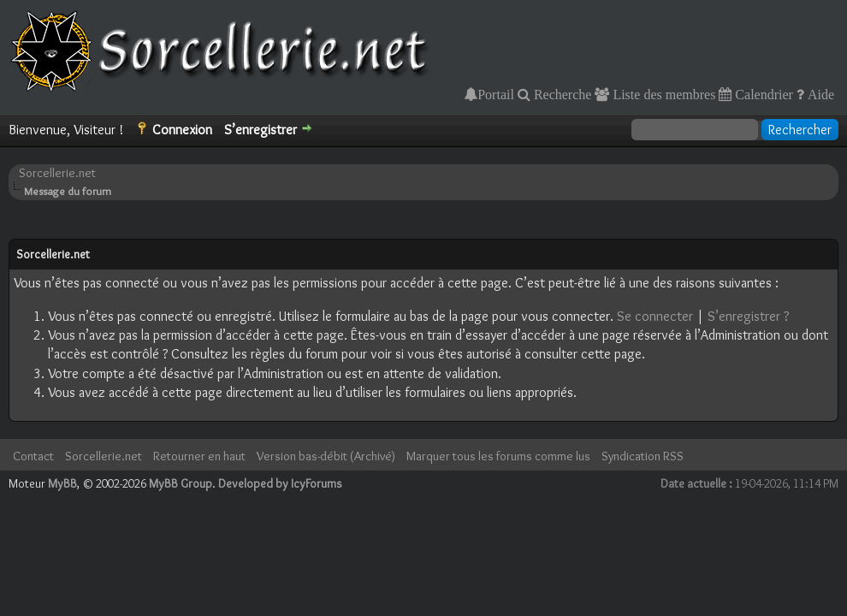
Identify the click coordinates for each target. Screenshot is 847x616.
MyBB (62, 483)
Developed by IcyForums (280, 483)
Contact (33, 456)
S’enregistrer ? (748, 316)
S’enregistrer (261, 130)
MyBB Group (181, 483)
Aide (819, 94)
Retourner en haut (199, 456)
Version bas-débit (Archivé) (326, 456)
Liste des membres (662, 94)
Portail (496, 94)
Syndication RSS (643, 456)
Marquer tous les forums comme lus (498, 456)
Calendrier (762, 94)
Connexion (182, 130)
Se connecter (655, 316)
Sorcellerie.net (57, 173)
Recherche (561, 94)
